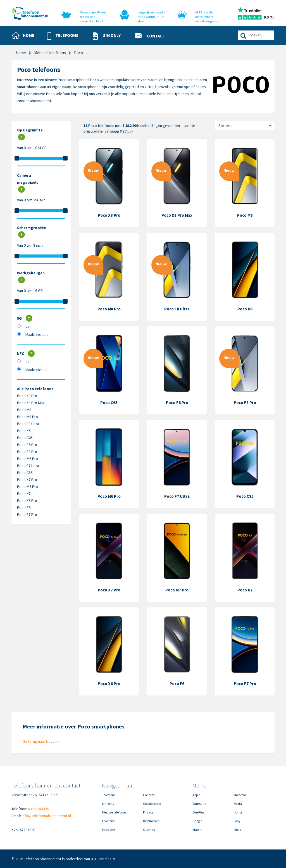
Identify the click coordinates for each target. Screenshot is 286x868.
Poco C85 (25, 473)
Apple (196, 795)
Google (197, 821)
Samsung (199, 804)
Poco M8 (24, 410)
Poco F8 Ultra (28, 424)
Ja (27, 326)
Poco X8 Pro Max (31, 403)
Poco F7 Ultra (28, 466)
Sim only (108, 804)
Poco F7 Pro (27, 515)
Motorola (240, 795)
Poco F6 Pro (27, 445)
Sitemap (149, 830)
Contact (149, 795)
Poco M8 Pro (28, 417)
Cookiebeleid (152, 804)
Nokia (238, 804)
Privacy (148, 812)
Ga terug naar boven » (41, 741)
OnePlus (198, 812)
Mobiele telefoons (50, 53)
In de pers (109, 830)
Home (21, 53)
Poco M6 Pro (28, 459)
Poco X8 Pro (27, 396)
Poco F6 (24, 508)
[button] (65, 36)
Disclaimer (151, 821)
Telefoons (109, 795)
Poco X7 (24, 494)
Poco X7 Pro (27, 480)
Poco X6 (24, 431)
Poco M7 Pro (28, 487)
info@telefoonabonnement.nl (46, 816)
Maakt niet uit (37, 334)
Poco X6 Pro (27, 501)
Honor (238, 812)
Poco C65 (25, 438)
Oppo (237, 830)
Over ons (108, 821)
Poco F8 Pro (27, 452)
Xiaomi (197, 830)
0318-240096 (38, 809)
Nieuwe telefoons (114, 812)
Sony (237, 821)
